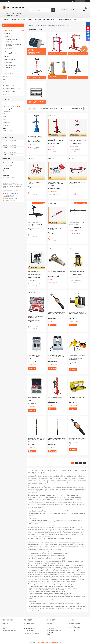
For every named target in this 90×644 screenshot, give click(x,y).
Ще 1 (6, 125)
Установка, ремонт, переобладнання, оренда (12, 53)
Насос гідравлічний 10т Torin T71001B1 (77, 183)
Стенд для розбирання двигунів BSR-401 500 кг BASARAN (35, 224)
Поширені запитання (64, 19)
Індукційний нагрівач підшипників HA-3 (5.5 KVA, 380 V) (56, 357)
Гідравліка (44, 25)
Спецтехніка (8, 63)
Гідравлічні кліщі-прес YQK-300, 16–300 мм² (77, 398)
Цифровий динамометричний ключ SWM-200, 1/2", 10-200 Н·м (36, 440)
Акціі (75, 19)
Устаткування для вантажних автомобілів (13, 45)
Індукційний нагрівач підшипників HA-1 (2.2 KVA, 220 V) (36, 357)
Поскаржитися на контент (42, 642)
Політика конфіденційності (56, 642)
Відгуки (5, 79)
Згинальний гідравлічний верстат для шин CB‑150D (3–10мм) (78, 313)
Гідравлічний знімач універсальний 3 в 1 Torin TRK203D (56, 184)
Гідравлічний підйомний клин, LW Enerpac (57, 272)
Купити (53, 325)
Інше (6, 70)
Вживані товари (9, 73)
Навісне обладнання (11, 59)
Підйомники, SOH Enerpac (77, 271)
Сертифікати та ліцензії (10, 631)
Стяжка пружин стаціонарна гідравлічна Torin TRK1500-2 (57, 140)
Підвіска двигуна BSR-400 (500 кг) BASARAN (77, 223)
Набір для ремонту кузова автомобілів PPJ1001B (35, 317)
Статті (5, 82)
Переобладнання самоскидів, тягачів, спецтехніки (77, 627)
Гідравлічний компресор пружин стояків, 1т (55, 398)
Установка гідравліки (74, 624)
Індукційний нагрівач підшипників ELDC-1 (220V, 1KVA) (36, 399)
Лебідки (7, 56)
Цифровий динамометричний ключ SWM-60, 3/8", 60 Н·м (78, 439)
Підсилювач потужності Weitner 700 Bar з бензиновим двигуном (35, 273)
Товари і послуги (8, 30)
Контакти (38, 19)
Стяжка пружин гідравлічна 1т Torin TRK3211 (36, 183)
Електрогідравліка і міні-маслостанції (12, 40)
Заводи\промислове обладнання (10, 66)
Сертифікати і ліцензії (9, 91)
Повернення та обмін (31, 631)
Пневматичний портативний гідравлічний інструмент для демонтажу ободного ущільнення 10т (77, 357)
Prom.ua (53, 641)
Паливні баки (9, 37)
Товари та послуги (18, 19)
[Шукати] (53, 10)
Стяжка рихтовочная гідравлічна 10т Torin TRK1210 (54, 228)
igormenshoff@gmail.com (12, 193)
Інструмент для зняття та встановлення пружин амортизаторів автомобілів (36, 136)
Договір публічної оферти (32, 633)
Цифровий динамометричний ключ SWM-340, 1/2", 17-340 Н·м (57, 440)
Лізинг (5, 94)
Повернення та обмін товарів (11, 88)
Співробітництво (30, 628)
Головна (6, 19)
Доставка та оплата (9, 85)
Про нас (30, 19)
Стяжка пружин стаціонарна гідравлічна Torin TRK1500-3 (77, 140)
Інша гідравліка (52, 25)
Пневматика (8, 49)
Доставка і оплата (49, 19)
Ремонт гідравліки (73, 630)
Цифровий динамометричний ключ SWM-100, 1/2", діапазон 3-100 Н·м (57, 313)
